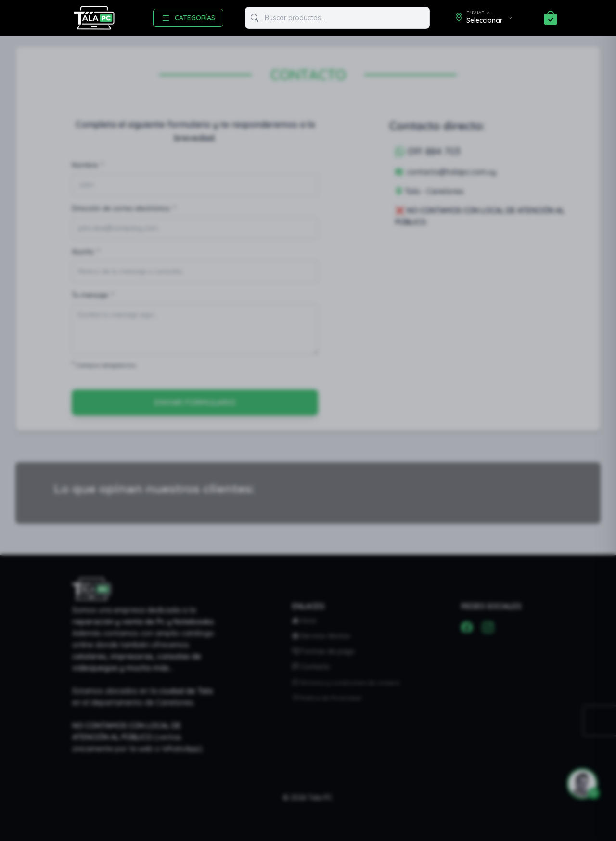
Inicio (304, 621)
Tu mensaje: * (93, 295)
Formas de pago (323, 651)
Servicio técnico (321, 636)
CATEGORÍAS (188, 18)
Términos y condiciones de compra (346, 682)
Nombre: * (88, 165)
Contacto (311, 667)
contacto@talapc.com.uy (446, 172)
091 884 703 (428, 151)
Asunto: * (86, 252)
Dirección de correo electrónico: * (124, 208)
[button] (578, 784)
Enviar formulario (195, 402)
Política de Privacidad (327, 698)
